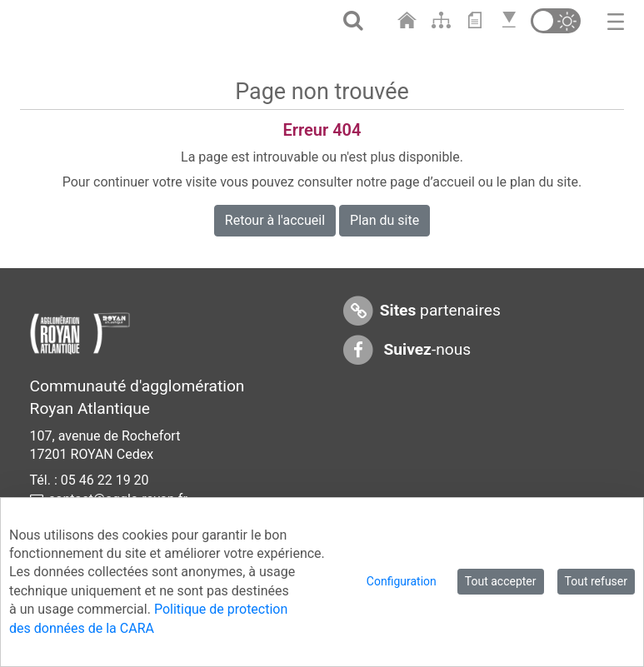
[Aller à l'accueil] (409, 20)
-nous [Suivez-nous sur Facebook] (407, 350)
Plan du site (384, 220)
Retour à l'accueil (275, 220)
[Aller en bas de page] (511, 20)
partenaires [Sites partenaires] (421, 311)
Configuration (402, 581)
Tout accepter (501, 581)
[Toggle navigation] (616, 20)
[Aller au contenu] (479, 20)
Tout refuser (596, 581)
